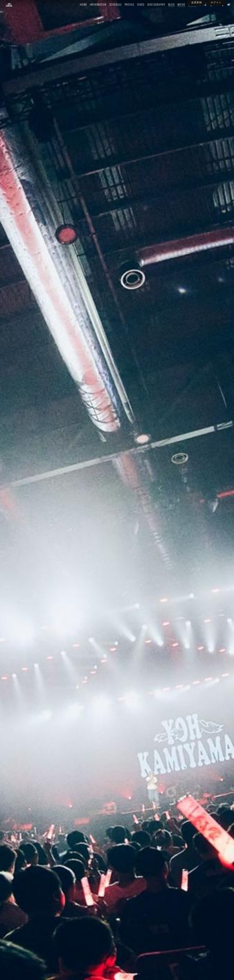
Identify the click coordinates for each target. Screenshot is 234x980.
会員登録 (196, 19)
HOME (78, 11)
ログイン (216, 19)
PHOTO (187, 11)
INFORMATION (93, 11)
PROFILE (124, 11)
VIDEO (135, 11)
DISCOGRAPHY (151, 11)
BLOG (166, 11)
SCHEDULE (110, 11)
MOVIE (176, 11)
